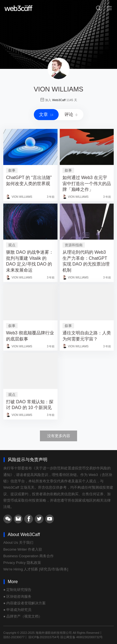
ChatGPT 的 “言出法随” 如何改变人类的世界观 (29, 181)
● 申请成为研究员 (17, 610)
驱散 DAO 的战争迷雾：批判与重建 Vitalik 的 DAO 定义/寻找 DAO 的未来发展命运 (30, 261)
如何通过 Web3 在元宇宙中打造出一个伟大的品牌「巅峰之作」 (87, 183)
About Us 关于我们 (18, 542)
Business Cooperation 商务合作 (28, 556)
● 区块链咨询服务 (17, 596)
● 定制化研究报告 (17, 590)
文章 (46, 114)
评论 (71, 114)
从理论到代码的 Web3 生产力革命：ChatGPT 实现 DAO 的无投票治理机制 (86, 261)
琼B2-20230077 (14, 637)
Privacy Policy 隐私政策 (22, 563)
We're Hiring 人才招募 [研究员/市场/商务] (36, 569)
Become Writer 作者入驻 (23, 549)
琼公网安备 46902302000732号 (82, 637)
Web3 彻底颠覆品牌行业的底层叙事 (30, 336)
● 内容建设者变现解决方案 (25, 603)
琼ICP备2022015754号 (44, 637)
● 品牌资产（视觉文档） (23, 616)
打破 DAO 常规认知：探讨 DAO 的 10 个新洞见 (30, 405)
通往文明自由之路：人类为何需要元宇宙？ (87, 336)
